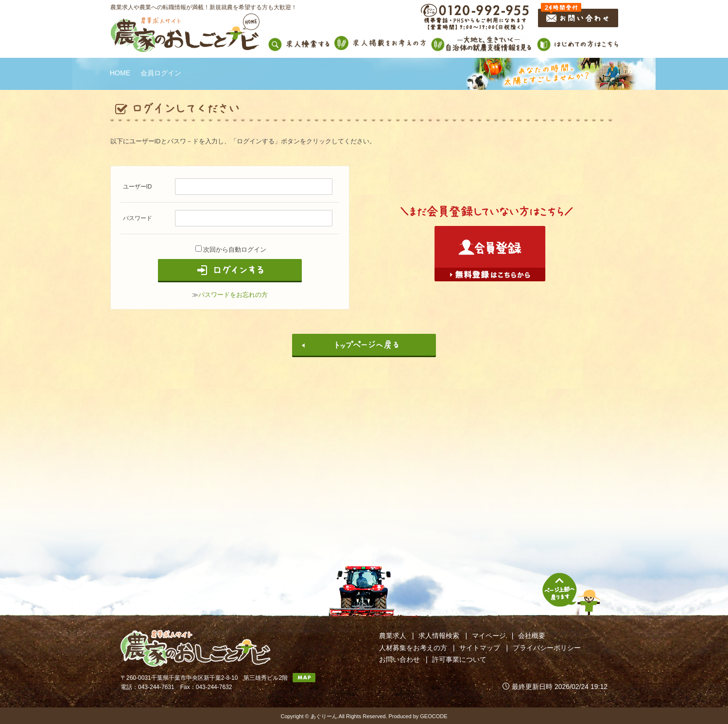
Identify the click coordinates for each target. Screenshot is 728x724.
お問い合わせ (399, 659)
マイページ (489, 636)
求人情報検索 (439, 636)
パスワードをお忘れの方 (233, 295)
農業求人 (393, 636)
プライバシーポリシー (547, 648)
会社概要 (532, 636)
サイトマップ (480, 648)
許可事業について (459, 659)
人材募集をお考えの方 (413, 648)
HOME (120, 73)
